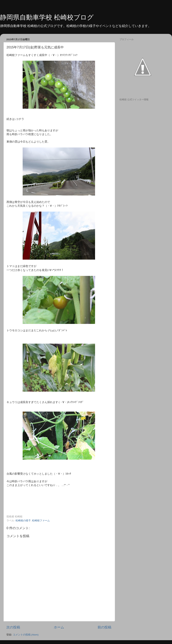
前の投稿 (104, 627)
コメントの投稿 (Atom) (26, 635)
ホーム (59, 627)
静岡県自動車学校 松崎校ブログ (47, 17)
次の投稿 (13, 627)
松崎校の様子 (23, 521)
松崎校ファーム (41, 521)
